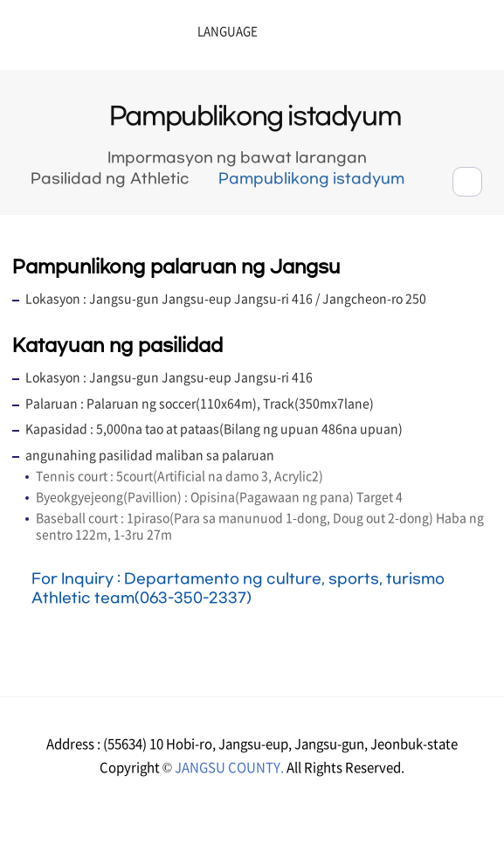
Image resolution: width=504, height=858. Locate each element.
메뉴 (426, 37)
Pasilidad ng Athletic (110, 179)
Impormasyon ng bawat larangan (237, 158)
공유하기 (467, 182)
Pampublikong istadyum (311, 179)
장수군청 (70, 39)
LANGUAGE (183, 31)
